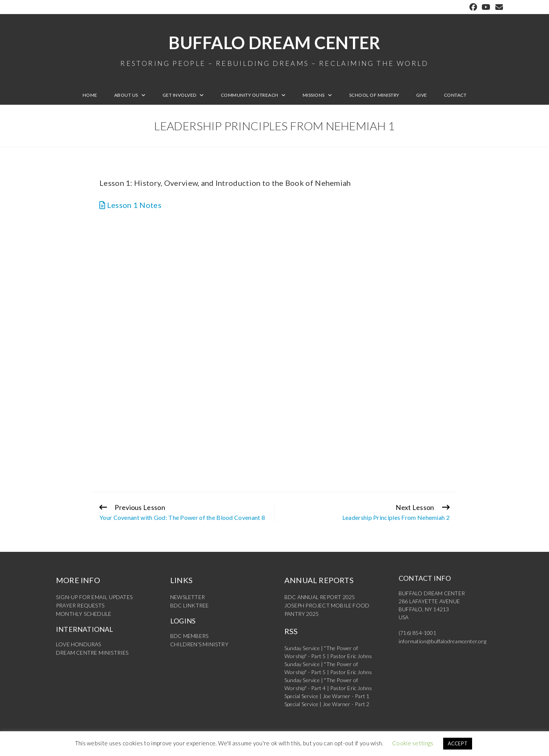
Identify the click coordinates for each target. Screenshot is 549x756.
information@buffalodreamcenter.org (442, 641)
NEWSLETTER (188, 597)
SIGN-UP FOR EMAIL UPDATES (94, 597)
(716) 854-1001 (417, 633)
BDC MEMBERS (189, 635)
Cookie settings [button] (413, 743)
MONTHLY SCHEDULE (84, 613)
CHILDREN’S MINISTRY (199, 643)
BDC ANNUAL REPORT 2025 (320, 597)
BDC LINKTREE (189, 605)
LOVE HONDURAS (79, 643)
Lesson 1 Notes (130, 205)
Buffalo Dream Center (274, 50)
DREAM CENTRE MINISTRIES (92, 651)
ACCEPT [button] (458, 743)
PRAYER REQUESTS (80, 605)
